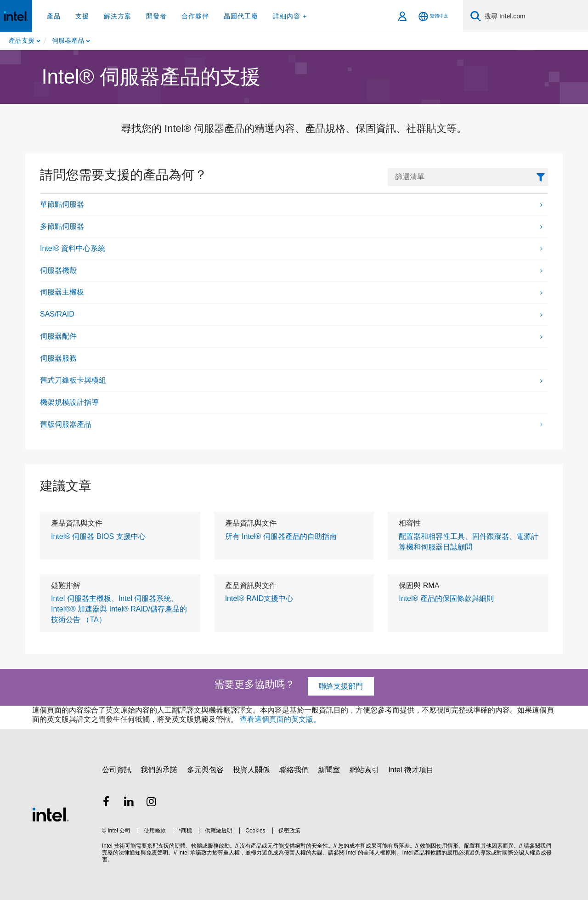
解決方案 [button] (118, 16)
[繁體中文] (433, 16)
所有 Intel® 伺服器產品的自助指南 (281, 536)
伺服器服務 (58, 358)
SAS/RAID (57, 314)
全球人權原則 (380, 853)
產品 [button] (54, 16)
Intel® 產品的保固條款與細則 (446, 598)
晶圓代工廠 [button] (241, 16)
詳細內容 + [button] (290, 16)
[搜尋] (476, 16)
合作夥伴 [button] (195, 16)
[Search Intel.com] (534, 16)
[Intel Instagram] (152, 803)
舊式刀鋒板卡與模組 (73, 380)
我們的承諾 (159, 770)
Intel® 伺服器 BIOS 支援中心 (98, 536)
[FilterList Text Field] (468, 177)
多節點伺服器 (62, 226)
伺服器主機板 (62, 292)
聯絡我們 (294, 770)
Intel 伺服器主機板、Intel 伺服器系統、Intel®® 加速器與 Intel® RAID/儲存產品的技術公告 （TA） (119, 609)
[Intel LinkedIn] (129, 803)
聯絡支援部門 (341, 686)
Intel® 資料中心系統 (73, 248)
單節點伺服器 (62, 204)
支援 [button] (82, 16)
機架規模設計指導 (69, 402)
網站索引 (364, 770)
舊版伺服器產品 (66, 424)
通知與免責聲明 (149, 853)
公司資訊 (117, 770)
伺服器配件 (58, 336)
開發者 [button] (156, 16)
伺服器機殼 (58, 270)
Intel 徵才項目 (411, 770)
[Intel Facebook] (106, 803)
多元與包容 (205, 770)
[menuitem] (97, 41)
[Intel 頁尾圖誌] (51, 814)
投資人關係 (251, 770)
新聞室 (329, 770)
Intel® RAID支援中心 (259, 598)
